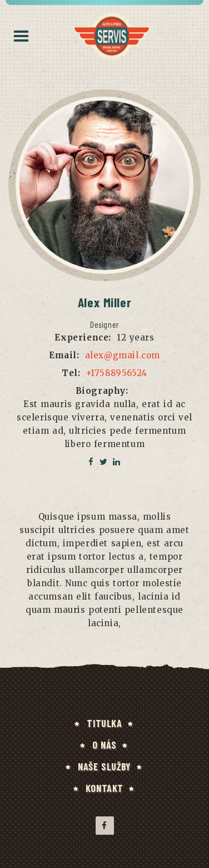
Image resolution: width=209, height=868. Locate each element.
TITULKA (104, 723)
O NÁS (104, 745)
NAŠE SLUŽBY (104, 767)
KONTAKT (104, 788)
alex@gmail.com (123, 355)
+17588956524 (117, 373)
